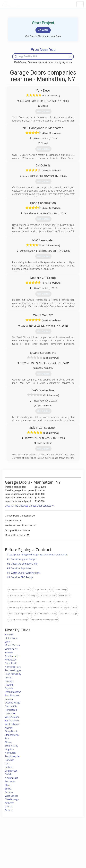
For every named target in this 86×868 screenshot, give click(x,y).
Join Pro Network (34, 837)
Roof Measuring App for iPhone (40, 848)
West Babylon (12, 724)
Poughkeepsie (12, 756)
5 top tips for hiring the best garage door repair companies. (37, 555)
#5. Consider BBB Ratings (20, 577)
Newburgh (10, 753)
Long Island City (13, 674)
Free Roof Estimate (14, 848)
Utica (8, 764)
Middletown (11, 660)
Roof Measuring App (35, 845)
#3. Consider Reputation (20, 568)
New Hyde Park (13, 667)
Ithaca (8, 785)
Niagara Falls (11, 778)
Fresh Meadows (13, 692)
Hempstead (11, 710)
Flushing (9, 685)
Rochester (10, 781)
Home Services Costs (15, 837)
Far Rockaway (12, 721)
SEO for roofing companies (68, 852)
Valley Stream (12, 717)
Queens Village (13, 703)
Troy (7, 738)
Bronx (8, 642)
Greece (9, 807)
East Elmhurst (12, 695)
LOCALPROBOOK (21, 4)
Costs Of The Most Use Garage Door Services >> (30, 506)
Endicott (9, 767)
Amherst (9, 803)
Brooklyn (9, 681)
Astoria (9, 678)
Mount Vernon (12, 645)
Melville (9, 728)
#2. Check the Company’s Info (22, 564)
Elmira (8, 789)
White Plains (11, 649)
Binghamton (11, 771)
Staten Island (12, 638)
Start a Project (12, 845)
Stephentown (12, 735)
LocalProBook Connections (68, 848)
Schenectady (11, 746)
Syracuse (9, 760)
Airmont (9, 810)
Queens (9, 792)
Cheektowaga (12, 799)
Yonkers (9, 652)
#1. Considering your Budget (22, 559)
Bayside (9, 688)
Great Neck (11, 663)
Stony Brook (11, 731)
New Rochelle (12, 656)
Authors (60, 845)
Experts (29, 841)
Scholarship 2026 (64, 837)
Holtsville (9, 635)
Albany (8, 742)
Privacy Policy (62, 841)
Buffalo (9, 774)
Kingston (9, 749)
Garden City (11, 706)
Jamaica (9, 699)
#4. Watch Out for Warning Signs (24, 573)
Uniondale (10, 713)
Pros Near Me (12, 841)
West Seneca (11, 796)
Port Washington (13, 670)
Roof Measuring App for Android (40, 852)
